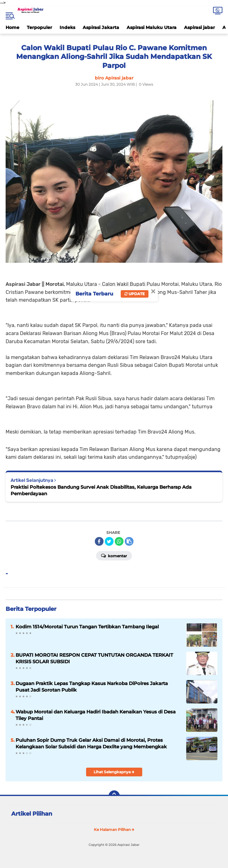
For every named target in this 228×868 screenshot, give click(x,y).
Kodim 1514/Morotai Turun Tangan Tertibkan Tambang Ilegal (87, 627)
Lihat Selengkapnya (114, 772)
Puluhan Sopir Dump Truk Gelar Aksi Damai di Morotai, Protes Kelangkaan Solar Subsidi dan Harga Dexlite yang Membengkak (91, 743)
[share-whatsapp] (119, 541)
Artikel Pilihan (32, 814)
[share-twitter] (109, 541)
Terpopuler (39, 27)
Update (135, 294)
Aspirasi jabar (199, 27)
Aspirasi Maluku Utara (152, 27)
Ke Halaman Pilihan (114, 830)
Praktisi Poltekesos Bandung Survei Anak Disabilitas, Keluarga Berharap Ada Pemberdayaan (101, 490)
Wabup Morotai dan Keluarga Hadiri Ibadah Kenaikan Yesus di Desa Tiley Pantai (96, 715)
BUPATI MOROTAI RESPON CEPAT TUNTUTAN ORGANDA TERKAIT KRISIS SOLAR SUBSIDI (94, 658)
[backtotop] (114, 796)
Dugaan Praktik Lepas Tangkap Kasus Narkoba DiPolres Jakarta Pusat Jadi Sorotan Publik (92, 687)
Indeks (67, 27)
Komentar (114, 555)
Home (12, 27)
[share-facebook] (99, 541)
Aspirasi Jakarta (101, 27)
